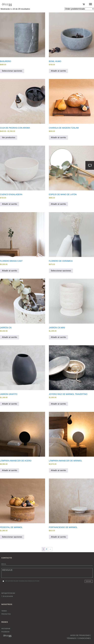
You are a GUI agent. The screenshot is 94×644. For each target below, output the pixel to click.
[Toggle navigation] (89, 4)
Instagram (6, 629)
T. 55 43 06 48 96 (7, 596)
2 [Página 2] (47, 549)
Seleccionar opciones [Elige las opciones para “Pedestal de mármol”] (12, 537)
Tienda (4, 611)
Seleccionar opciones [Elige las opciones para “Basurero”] (12, 71)
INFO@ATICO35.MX (8, 593)
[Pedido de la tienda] (79, 9)
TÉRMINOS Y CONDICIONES (79, 638)
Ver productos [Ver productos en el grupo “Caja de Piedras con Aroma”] (9, 138)
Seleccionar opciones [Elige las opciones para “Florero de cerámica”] (61, 271)
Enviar (89, 581)
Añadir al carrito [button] (58, 71)
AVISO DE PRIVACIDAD (80, 635)
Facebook (5, 632)
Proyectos (6, 614)
